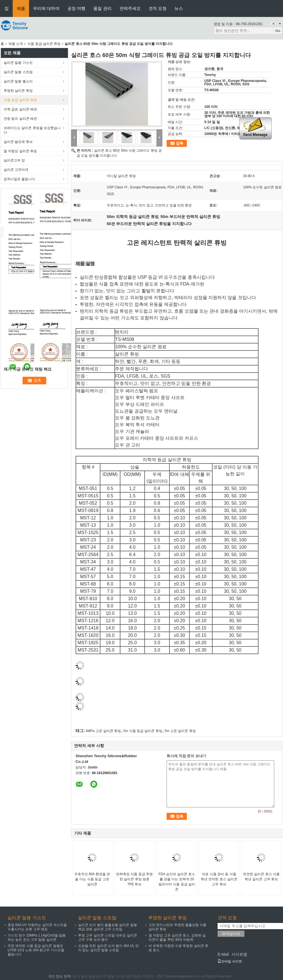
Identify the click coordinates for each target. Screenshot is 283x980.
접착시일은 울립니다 (19, 179)
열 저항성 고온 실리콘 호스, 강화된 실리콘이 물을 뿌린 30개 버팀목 (177, 937)
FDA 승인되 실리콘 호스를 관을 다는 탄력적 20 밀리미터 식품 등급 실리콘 (177, 882)
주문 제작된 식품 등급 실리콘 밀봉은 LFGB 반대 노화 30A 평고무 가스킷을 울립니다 (36, 950)
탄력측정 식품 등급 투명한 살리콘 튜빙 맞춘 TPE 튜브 (134, 879)
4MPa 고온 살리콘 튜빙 (103, 731)
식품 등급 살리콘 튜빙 (44, 44)
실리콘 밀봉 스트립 (18, 72)
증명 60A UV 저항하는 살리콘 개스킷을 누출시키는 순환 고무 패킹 (37, 927)
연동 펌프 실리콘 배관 (20, 119)
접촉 (180, 143)
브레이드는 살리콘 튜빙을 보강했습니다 (32, 130)
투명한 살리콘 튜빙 (18, 91)
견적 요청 (158, 8)
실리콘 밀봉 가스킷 (18, 63)
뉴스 (179, 8)
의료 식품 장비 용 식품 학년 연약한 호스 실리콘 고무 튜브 (219, 879)
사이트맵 (239, 954)
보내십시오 (231, 934)
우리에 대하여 (46, 8)
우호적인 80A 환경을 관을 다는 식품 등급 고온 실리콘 (92, 879)
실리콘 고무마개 (16, 170)
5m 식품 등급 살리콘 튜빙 (143, 731)
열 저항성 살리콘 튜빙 (20, 151)
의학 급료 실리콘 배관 (20, 109)
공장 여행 (76, 8)
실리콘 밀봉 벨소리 (18, 81)
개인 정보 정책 (59, 976)
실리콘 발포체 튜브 (18, 142)
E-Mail (223, 954)
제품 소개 (16, 44)
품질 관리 (102, 8)
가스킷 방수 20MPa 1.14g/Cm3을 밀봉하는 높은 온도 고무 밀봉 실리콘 (37, 937)
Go (278, 31)
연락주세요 (130, 8)
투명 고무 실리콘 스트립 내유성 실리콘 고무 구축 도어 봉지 (108, 937)
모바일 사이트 (230, 961)
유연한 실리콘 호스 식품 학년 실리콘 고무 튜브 (261, 877)
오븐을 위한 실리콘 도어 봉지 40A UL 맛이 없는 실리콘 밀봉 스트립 (108, 948)
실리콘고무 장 (14, 160)
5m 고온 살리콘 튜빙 (180, 731)
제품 (21, 8)
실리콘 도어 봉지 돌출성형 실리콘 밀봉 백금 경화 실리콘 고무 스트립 (108, 927)
